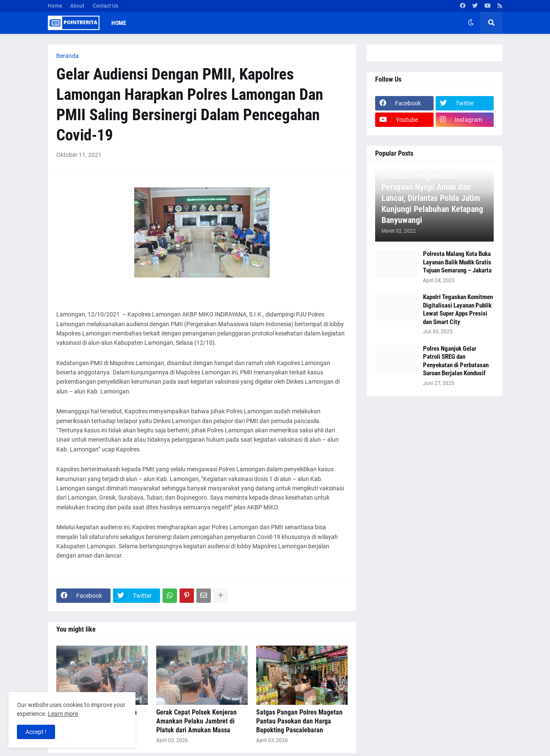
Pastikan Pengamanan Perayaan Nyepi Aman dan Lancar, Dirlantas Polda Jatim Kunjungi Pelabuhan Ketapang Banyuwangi (432, 198)
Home (55, 6)
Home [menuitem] (119, 23)
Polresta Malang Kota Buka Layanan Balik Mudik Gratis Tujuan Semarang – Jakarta (457, 262)
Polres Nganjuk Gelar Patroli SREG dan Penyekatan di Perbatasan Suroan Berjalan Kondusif (456, 361)
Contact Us (105, 6)
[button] (471, 23)
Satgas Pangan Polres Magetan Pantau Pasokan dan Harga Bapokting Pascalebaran (299, 721)
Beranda (68, 56)
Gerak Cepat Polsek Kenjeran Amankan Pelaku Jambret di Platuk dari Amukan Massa (196, 721)
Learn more (63, 714)
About (77, 6)
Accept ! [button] (36, 732)
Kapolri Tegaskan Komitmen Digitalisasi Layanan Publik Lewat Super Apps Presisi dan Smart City (458, 309)
